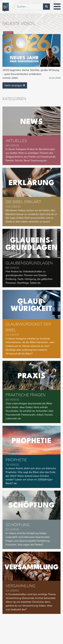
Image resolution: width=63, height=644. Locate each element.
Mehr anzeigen (15, 85)
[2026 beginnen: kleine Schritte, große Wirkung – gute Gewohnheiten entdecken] (31, 56)
